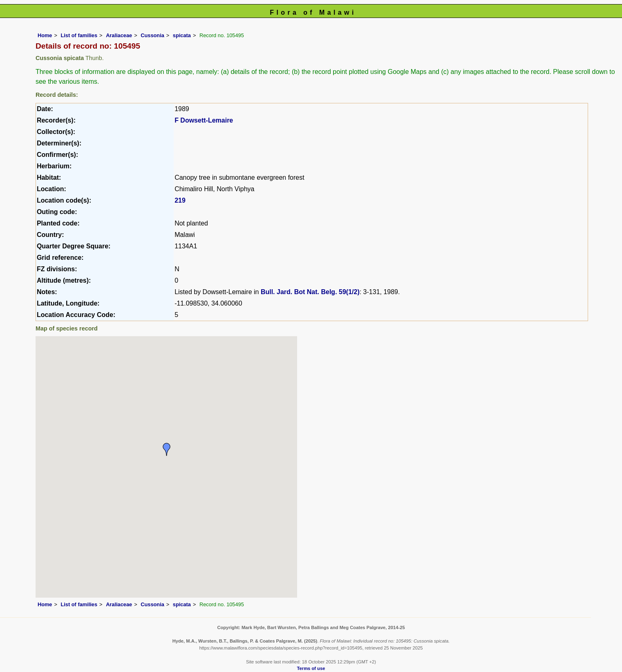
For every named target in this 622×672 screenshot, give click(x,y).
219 (180, 200)
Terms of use (311, 668)
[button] (167, 449)
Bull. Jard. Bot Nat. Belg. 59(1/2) (310, 292)
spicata (182, 35)
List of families (79, 35)
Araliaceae (119, 35)
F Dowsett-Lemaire (204, 120)
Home (45, 35)
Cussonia (152, 35)
